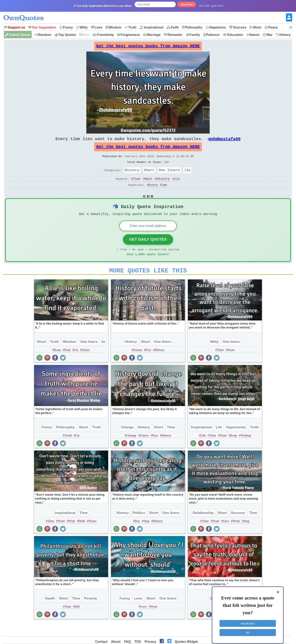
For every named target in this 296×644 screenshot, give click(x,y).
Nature (254, 35)
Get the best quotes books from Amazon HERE (148, 47)
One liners (169, 177)
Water (86, 363)
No (248, 629)
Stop (146, 534)
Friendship (105, 35)
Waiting (246, 448)
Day (137, 534)
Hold (82, 534)
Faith (175, 27)
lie (187, 177)
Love (98, 27)
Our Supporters (44, 27)
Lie (177, 187)
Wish (72, 534)
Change (127, 440)
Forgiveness (130, 35)
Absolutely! (248, 620)
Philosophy (193, 27)
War (269, 35)
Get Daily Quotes (148, 250)
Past (148, 363)
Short (257, 27)
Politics (139, 526)
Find (67, 363)
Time (136, 187)
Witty (84, 27)
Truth (132, 27)
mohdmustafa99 (224, 142)
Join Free (187, 4)
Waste (92, 534)
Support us (16, 27)
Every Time (158, 193)
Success (240, 27)
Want (148, 187)
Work (236, 534)
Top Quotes (67, 35)
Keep (57, 363)
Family (195, 35)
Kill (77, 619)
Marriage (154, 35)
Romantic (175, 35)
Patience (213, 35)
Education (235, 35)
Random (45, 35)
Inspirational (153, 27)
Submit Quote (19, 35)
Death (50, 611)
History (285, 35)
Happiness (218, 27)
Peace (273, 27)
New (86, 35)
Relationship (203, 526)
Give (226, 534)
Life (219, 440)
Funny (68, 27)
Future (138, 363)
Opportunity (236, 440)
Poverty (91, 611)
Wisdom (115, 27)
